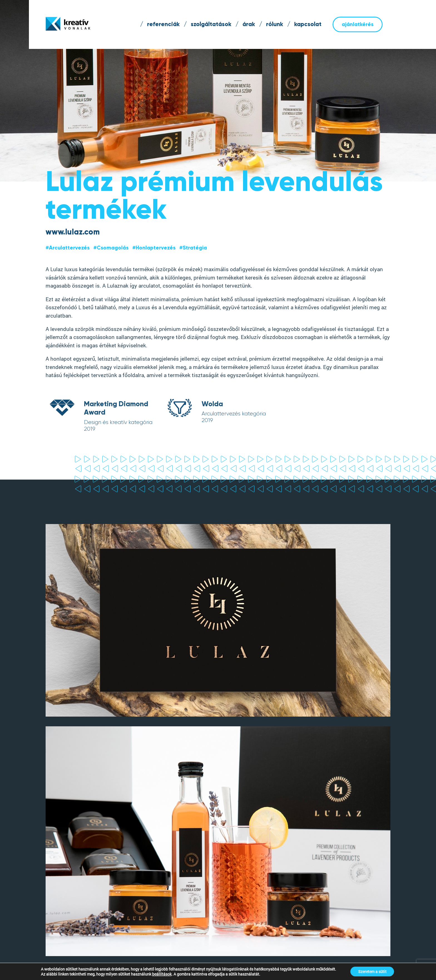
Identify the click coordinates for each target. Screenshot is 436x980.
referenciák (163, 24)
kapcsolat (308, 24)
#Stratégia (193, 248)
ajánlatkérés (358, 24)
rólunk (275, 24)
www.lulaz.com (73, 232)
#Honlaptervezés (154, 248)
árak (249, 24)
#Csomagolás (111, 248)
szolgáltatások (211, 24)
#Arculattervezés (68, 248)
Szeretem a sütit (372, 971)
